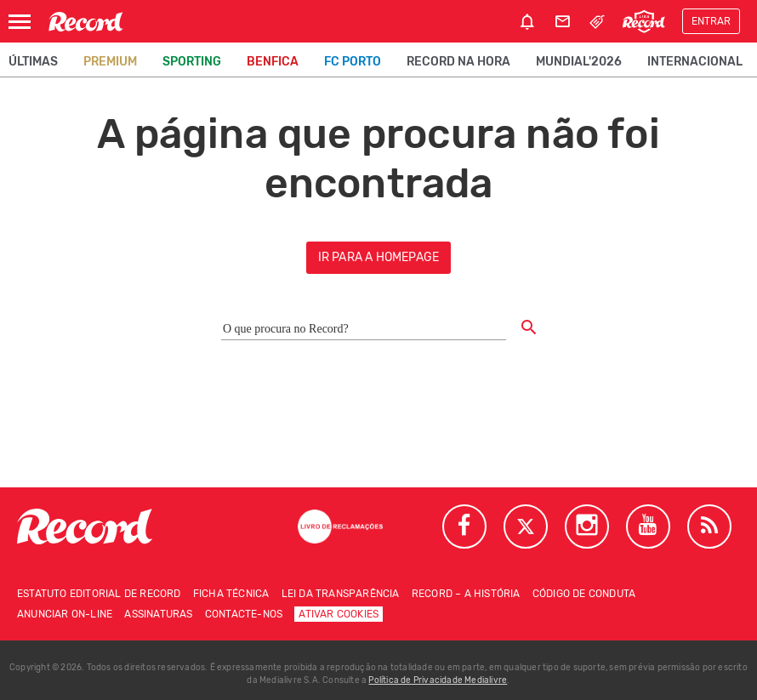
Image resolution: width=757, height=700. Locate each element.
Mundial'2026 (579, 62)
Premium (110, 62)
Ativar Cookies (339, 614)
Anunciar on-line (65, 614)
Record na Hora (458, 62)
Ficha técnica (231, 594)
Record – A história (466, 594)
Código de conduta (584, 594)
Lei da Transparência (341, 594)
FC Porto (353, 62)
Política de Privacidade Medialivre (438, 680)
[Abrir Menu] (20, 22)
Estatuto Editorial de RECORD (99, 594)
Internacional (695, 62)
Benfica (273, 62)
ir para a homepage (379, 257)
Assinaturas (158, 614)
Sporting (192, 62)
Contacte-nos (244, 614)
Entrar (711, 21)
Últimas (33, 62)
